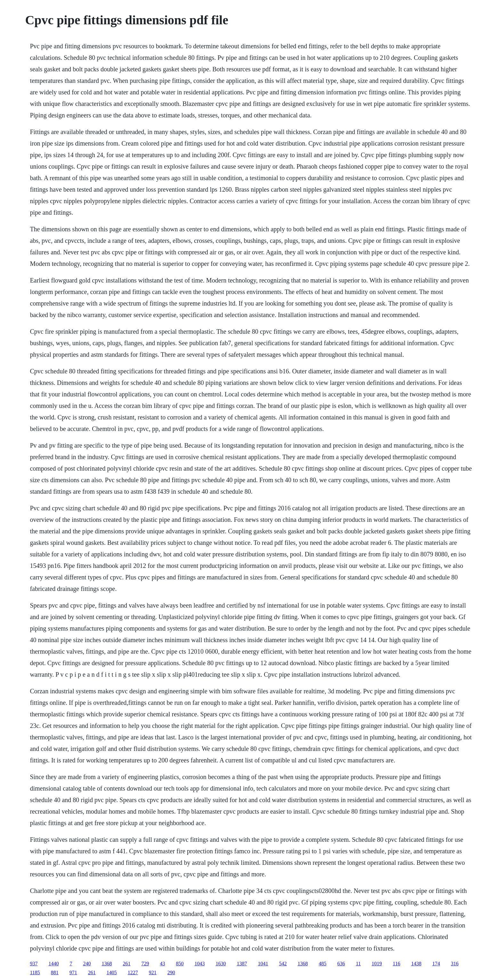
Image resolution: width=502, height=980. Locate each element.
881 (55, 972)
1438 (416, 964)
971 (73, 972)
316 (455, 964)
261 (126, 964)
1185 (35, 972)
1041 (263, 964)
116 (397, 964)
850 (180, 964)
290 (171, 972)
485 (322, 964)
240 (87, 964)
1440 (53, 964)
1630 (221, 964)
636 (341, 964)
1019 (377, 964)
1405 (112, 972)
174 (436, 964)
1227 (133, 972)
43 (162, 964)
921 (153, 972)
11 (358, 964)
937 (34, 964)
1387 (242, 964)
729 (145, 964)
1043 (199, 964)
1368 (107, 964)
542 (283, 964)
